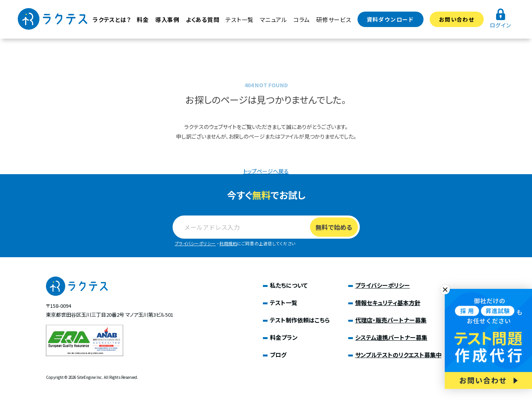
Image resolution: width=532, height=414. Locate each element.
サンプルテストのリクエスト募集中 (398, 355)
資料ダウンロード (391, 19)
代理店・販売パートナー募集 (391, 320)
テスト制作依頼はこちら (300, 320)
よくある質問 (203, 20)
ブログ (278, 355)
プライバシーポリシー (196, 243)
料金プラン (284, 337)
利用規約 (228, 243)
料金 (143, 20)
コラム (302, 20)
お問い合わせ (457, 19)
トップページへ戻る (266, 171)
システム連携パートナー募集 (391, 337)
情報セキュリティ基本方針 (388, 303)
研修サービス (334, 20)
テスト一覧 (240, 20)
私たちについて (289, 285)
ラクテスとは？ (112, 20)
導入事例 (167, 20)
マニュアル (274, 20)
